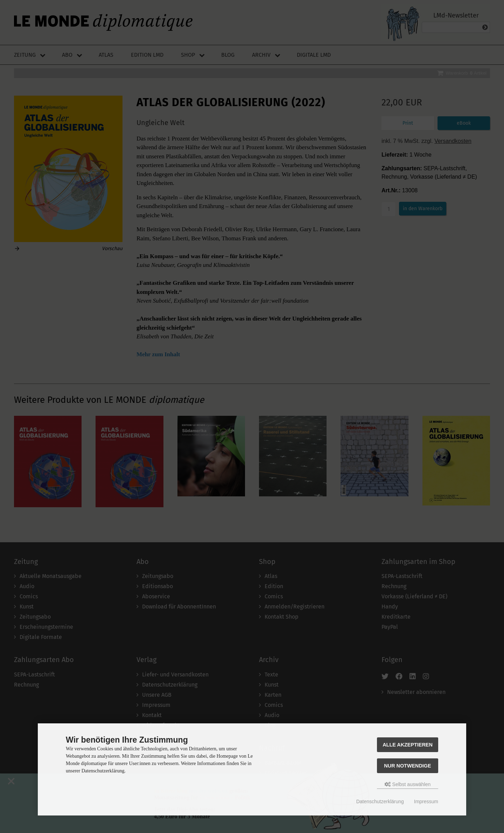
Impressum (426, 801)
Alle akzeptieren (408, 745)
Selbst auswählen (408, 784)
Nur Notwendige (407, 766)
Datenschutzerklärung (380, 801)
